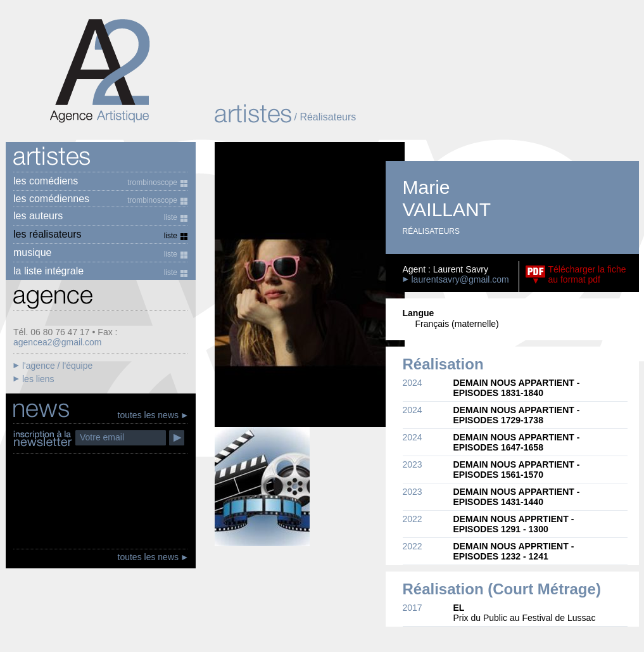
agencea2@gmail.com (58, 342)
